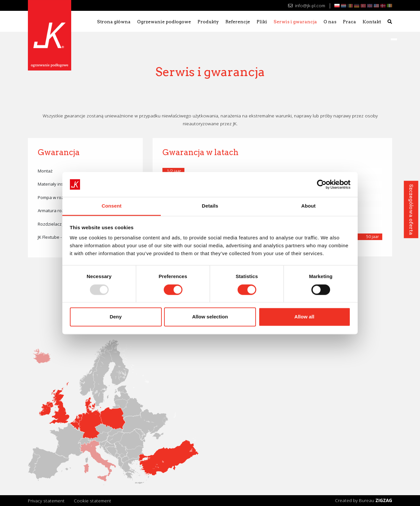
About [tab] (308, 206)
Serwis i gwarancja (295, 22)
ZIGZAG (384, 500)
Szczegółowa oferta (411, 209)
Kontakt (372, 22)
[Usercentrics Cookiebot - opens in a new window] (322, 184)
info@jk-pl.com (307, 5)
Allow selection (210, 317)
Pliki (262, 22)
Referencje (238, 22)
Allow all (304, 317)
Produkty (208, 22)
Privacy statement (46, 501)
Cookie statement (93, 501)
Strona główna (114, 22)
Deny (116, 317)
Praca (349, 22)
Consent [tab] (112, 206)
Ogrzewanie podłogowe (164, 22)
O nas (330, 22)
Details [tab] (210, 206)
